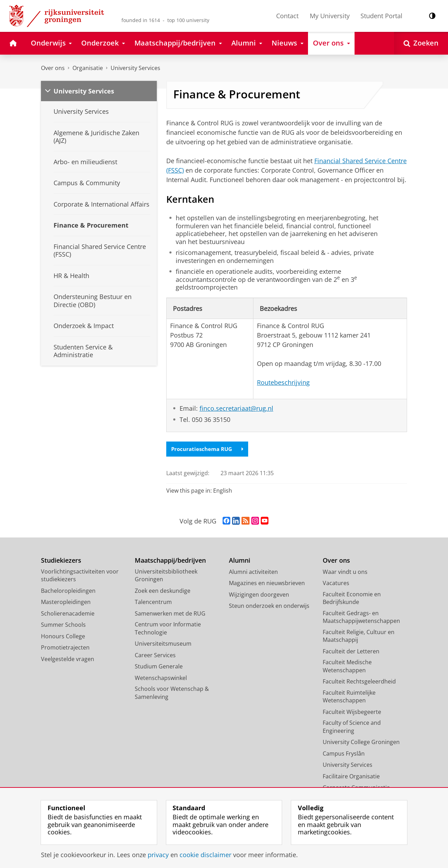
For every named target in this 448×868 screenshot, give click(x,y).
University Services (135, 68)
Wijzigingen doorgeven (259, 595)
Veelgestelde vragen (68, 659)
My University (330, 16)
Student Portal (381, 16)
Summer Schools (63, 625)
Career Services (155, 655)
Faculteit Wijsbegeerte (352, 712)
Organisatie (88, 68)
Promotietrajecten (65, 648)
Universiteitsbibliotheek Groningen (166, 576)
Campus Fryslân (344, 754)
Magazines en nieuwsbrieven (267, 584)
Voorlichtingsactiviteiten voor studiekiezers (80, 576)
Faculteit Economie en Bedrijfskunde (352, 599)
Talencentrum (153, 603)
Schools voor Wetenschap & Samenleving (172, 693)
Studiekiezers (61, 561)
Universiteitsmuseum (163, 644)
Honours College (63, 637)
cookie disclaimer (205, 855)
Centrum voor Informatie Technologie (168, 629)
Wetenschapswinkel (161, 678)
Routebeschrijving (283, 382)
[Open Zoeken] (421, 43)
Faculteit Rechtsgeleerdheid (359, 682)
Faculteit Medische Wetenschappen (347, 667)
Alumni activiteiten (253, 572)
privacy (158, 855)
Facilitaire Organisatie (351, 777)
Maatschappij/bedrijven (170, 561)
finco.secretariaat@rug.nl (236, 408)
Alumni (240, 561)
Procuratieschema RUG (209, 449)
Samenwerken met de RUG (170, 614)
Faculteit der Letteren (351, 652)
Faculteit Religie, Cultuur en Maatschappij (359, 636)
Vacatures (336, 584)
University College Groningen (361, 743)
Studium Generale (159, 667)
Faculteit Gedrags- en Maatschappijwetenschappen (361, 617)
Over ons (53, 68)
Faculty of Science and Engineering (352, 727)
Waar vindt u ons (345, 572)
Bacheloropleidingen (68, 591)
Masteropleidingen (66, 603)
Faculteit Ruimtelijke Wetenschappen (349, 697)
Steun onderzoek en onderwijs (269, 606)
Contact (287, 16)
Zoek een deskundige (163, 591)
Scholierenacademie (68, 614)
